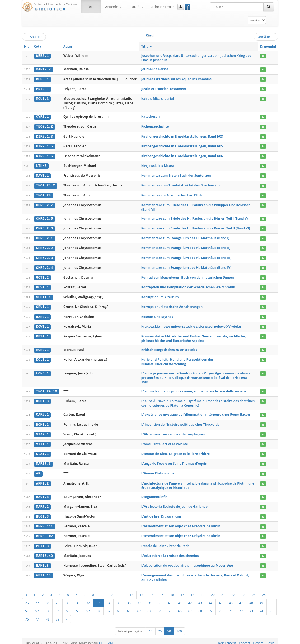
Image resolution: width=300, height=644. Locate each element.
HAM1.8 (42, 562)
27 (37, 599)
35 (119, 599)
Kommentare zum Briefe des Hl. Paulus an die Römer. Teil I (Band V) (195, 217)
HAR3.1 (42, 314)
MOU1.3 (42, 98)
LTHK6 (41, 165)
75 (272, 607)
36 (129, 599)
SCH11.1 (43, 295)
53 (47, 607)
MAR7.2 (42, 503)
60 (119, 607)
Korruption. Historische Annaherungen (172, 305)
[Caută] (269, 7)
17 (182, 591)
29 (58, 599)
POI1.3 (42, 542)
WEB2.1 (42, 56)
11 (121, 591)
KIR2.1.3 (44, 136)
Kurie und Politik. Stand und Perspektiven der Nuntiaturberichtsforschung (177, 359)
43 (200, 599)
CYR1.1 (42, 116)
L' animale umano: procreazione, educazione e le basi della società (194, 389)
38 (149, 599)
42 (190, 599)
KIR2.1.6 (44, 155)
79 (58, 615)
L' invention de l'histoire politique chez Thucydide (181, 422)
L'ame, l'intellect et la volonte (165, 441)
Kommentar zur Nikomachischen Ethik (172, 194)
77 (37, 615)
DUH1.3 (42, 398)
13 (142, 591)
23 (243, 591)
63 (149, 607)
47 (241, 599)
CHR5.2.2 (44, 247)
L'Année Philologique (158, 470)
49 (261, 599)
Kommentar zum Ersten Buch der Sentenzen (176, 175)
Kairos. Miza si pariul (158, 98)
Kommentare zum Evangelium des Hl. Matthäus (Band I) (185, 237)
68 (200, 607)
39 (160, 599)
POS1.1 (42, 285)
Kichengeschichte (155, 126)
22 (233, 591)
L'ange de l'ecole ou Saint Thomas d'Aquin (174, 461)
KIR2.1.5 (44, 146)
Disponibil (268, 46)
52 (37, 607)
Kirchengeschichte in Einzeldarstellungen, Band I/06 (182, 155)
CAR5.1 (42, 412)
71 (231, 607)
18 (193, 591)
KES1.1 (42, 334)
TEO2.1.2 (44, 126)
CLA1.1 (42, 451)
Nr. (27, 46)
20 (213, 591)
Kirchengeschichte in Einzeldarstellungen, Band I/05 (182, 146)
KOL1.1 (42, 357)
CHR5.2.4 (44, 266)
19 (203, 591)
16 (172, 591)
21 (223, 591)
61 (129, 607)
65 (170, 607)
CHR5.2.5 (44, 218)
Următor (266, 37)
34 (109, 599)
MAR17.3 (43, 461)
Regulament (227, 639)
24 (254, 591)
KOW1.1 (42, 324)
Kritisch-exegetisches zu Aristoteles (169, 347)
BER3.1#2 (44, 533)
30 (68, 599)
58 (98, 607)
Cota (38, 46)
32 (88, 599)
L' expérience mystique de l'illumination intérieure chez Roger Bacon (196, 412)
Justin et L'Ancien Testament (164, 89)
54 (58, 607)
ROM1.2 (42, 422)
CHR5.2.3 (44, 256)
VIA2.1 (42, 431)
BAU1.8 (42, 493)
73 (251, 607)
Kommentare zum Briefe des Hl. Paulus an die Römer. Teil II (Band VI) (196, 227)
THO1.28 (43, 194)
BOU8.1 (42, 79)
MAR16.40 (44, 552)
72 (241, 607)
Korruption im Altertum (160, 295)
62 (139, 607)
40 (170, 599)
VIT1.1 (42, 441)
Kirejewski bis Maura (158, 165)
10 (111, 591)
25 (264, 591)
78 (47, 615)
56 (78, 607)
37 (139, 599)
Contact (244, 639)
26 (27, 599)
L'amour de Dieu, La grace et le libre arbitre (175, 451)
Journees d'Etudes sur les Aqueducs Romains (176, 79)
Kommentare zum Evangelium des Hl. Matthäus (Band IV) (186, 266)
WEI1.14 (43, 571)
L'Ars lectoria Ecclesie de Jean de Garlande (174, 503)
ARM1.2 (42, 480)
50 (272, 599)
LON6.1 (42, 371)
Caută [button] (137, 7)
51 (27, 607)
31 (78, 599)
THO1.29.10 (47, 389)
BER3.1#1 (44, 523)
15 (162, 591)
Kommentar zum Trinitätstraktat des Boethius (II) (181, 184)
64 (160, 607)
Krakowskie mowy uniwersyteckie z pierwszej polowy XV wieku (191, 324)
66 (180, 607)
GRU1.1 (42, 305)
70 (221, 607)
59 (109, 607)
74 (261, 607)
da (263, 56)
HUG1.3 (42, 513)
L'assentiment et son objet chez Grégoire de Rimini (181, 523)
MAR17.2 (43, 69)
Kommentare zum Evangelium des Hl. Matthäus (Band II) (186, 246)
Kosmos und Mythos (157, 314)
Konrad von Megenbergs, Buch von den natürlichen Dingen (188, 276)
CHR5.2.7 (44, 204)
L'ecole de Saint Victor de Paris (165, 542)
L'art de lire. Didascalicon (161, 513)
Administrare (163, 7)
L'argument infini (155, 493)
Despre (258, 639)
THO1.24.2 (46, 185)
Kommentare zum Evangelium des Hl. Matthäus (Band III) (186, 256)
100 (179, 627)
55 (68, 607)
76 (27, 615)
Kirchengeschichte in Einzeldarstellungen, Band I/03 (182, 136)
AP (38, 470)
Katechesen (151, 116)
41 (180, 599)
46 (231, 599)
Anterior (34, 37)
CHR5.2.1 (44, 237)
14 (152, 591)
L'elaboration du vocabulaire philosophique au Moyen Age (187, 561)
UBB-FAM (106, 639)
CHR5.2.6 (44, 227)
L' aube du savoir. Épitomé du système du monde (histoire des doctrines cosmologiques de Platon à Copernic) (198, 401)
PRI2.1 (42, 89)
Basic (270, 639)
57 (88, 607)
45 (221, 599)
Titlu (147, 46)
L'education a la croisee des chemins (170, 552)
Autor (68, 46)
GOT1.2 (42, 276)
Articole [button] (113, 7)
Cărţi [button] (91, 7)
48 (251, 599)
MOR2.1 (42, 347)
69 (210, 607)
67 (190, 607)
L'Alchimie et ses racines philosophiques (173, 431)
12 (131, 591)
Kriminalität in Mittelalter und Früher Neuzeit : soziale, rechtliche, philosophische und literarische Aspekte (194, 336)
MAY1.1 (42, 175)
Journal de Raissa (155, 69)
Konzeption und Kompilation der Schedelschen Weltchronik (188, 285)
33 (98, 599)
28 (47, 599)
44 (210, 599)
